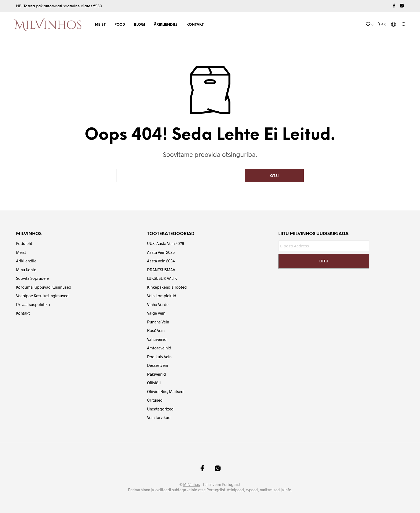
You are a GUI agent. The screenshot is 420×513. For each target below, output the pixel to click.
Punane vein (158, 322)
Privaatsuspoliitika (33, 304)
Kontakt (195, 25)
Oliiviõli (154, 383)
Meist (100, 25)
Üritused (155, 400)
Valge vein (156, 313)
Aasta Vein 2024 (161, 261)
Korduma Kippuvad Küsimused (44, 287)
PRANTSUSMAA (161, 270)
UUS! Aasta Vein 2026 (166, 243)
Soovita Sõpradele (32, 278)
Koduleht (24, 243)
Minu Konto (26, 270)
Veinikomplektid (162, 296)
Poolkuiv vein (159, 357)
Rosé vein (156, 330)
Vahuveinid (157, 339)
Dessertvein (157, 365)
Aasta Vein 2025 (161, 252)
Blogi (139, 25)
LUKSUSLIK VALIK (162, 278)
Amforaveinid (159, 348)
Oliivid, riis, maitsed (165, 391)
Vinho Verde (158, 304)
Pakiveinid (156, 374)
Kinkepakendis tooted (167, 287)
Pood (120, 25)
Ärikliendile (166, 25)
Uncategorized (160, 409)
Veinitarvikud (159, 417)
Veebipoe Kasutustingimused (42, 296)
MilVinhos (192, 485)
